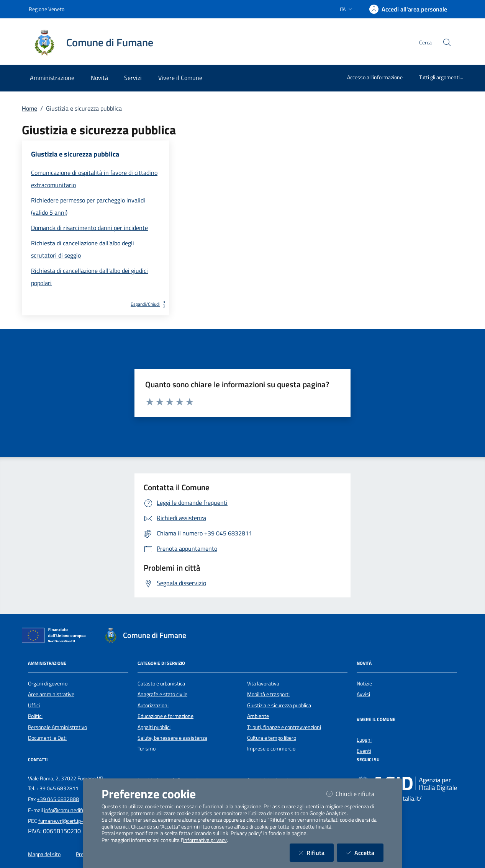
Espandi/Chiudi (150, 304)
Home (29, 108)
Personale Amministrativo (57, 727)
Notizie (364, 684)
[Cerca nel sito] (447, 42)
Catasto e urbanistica (161, 684)
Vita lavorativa (263, 684)
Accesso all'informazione (375, 77)
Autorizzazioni (153, 705)
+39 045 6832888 (58, 799)
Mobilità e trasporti (268, 694)
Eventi (364, 751)
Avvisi (363, 694)
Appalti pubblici (154, 727)
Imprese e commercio (271, 749)
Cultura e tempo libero (272, 738)
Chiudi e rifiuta (355, 794)
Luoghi (364, 740)
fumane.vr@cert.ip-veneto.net (73, 821)
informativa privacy (205, 840)
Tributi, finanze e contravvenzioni (284, 727)
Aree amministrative (51, 694)
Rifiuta (316, 852)
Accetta (365, 852)
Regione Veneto (47, 9)
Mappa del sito (44, 854)
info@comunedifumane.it (73, 810)
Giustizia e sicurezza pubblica (279, 705)
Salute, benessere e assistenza (172, 738)
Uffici (34, 705)
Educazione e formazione (165, 716)
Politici (35, 716)
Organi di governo (48, 684)
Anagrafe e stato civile (162, 694)
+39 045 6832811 (57, 788)
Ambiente (258, 716)
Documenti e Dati (47, 738)
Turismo (147, 749)
